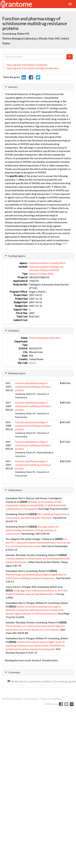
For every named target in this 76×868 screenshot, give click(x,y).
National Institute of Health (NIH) (47, 263)
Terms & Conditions (51, 699)
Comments (14, 672)
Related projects (17, 373)
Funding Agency (17, 256)
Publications (15, 490)
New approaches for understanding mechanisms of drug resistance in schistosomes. (32, 530)
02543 (33, 363)
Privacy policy (31, 699)
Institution (14, 331)
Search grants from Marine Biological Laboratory (31, 68)
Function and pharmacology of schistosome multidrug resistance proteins (33, 387)
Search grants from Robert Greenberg (25, 65)
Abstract (13, 87)
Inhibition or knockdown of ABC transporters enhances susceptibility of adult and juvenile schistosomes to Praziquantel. (36, 505)
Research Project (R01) (41, 274)
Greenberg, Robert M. (16, 34)
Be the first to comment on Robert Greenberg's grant (39, 681)
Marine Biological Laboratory (45, 338)
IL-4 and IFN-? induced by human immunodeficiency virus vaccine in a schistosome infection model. (38, 542)
